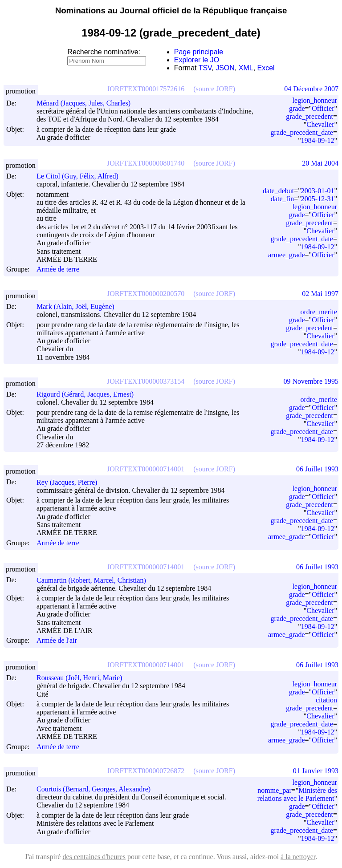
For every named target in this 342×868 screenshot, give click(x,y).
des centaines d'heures (94, 857)
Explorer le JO (197, 60)
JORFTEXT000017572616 (146, 89)
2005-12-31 (318, 199)
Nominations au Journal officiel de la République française (171, 10)
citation (326, 700)
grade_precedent (309, 116)
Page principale (199, 52)
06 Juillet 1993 (317, 469)
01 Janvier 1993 (316, 771)
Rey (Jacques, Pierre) (71, 482)
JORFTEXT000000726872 (146, 771)
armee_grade (287, 255)
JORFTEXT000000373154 (146, 381)
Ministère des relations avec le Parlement (297, 794)
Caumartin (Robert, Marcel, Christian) (95, 580)
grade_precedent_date (302, 132)
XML (246, 68)
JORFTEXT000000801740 (146, 163)
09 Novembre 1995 (311, 381)
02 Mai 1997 (320, 294)
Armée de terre (58, 270)
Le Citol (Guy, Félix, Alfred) (81, 176)
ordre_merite (319, 312)
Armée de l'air (57, 641)
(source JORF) (214, 89)
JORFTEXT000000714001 (146, 469)
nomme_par (274, 790)
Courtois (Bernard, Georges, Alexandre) (98, 789)
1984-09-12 (318, 140)
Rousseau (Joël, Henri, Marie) (83, 678)
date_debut (278, 191)
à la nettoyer (298, 857)
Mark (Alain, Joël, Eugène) (79, 306)
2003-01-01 (318, 191)
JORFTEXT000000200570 (146, 294)
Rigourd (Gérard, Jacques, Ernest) (89, 394)
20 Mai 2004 (320, 163)
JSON (225, 68)
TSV (205, 68)
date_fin (282, 199)
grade (297, 108)
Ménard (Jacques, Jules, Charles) (88, 103)
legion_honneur (315, 100)
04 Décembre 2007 (311, 89)
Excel (266, 68)
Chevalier (320, 124)
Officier (323, 108)
